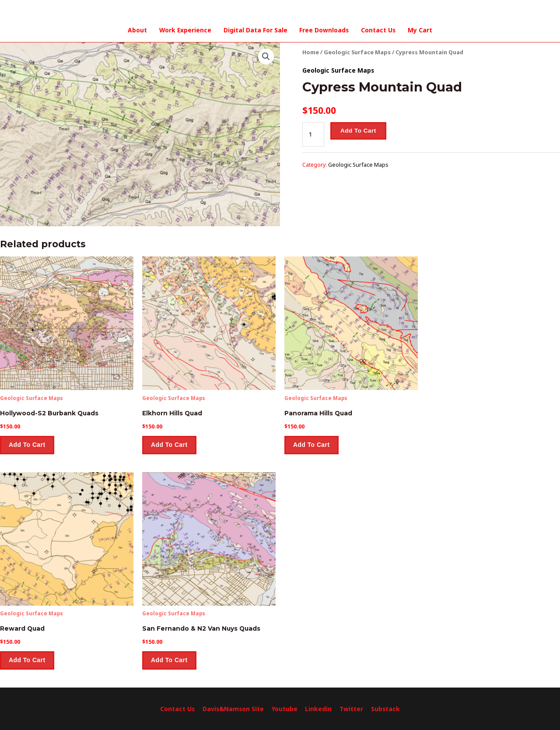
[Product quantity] (313, 133)
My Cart (419, 30)
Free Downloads (324, 30)
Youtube (285, 709)
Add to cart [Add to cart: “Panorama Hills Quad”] (312, 444)
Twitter (351, 709)
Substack (385, 709)
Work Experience (185, 30)
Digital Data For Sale (255, 30)
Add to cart (358, 129)
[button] (266, 56)
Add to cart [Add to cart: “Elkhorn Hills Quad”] (170, 444)
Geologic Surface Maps (356, 51)
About (138, 30)
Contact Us (378, 30)
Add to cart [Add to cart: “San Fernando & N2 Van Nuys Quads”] (170, 660)
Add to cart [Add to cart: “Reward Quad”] (28, 660)
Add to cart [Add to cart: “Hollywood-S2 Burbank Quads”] (28, 444)
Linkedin (318, 709)
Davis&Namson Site (234, 709)
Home (311, 51)
